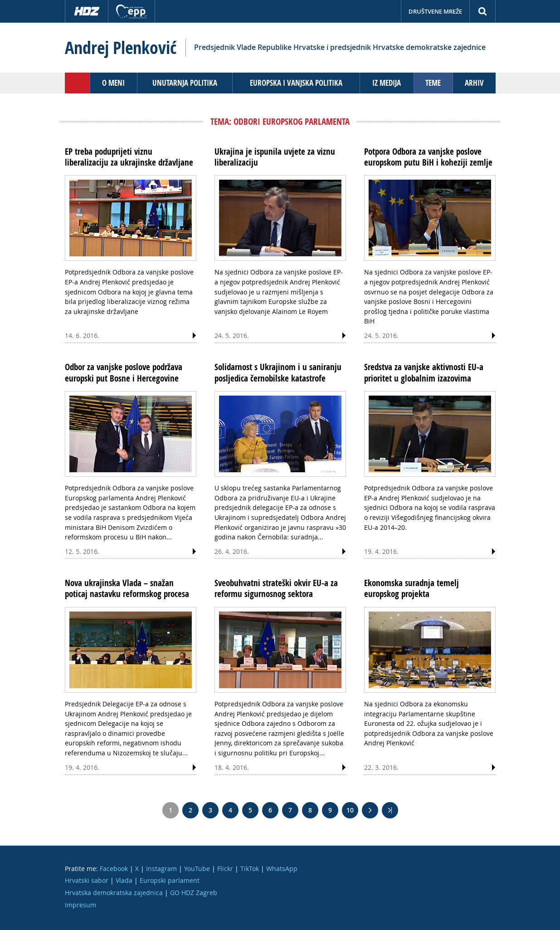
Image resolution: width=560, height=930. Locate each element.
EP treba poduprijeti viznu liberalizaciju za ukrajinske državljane (129, 157)
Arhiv (474, 83)
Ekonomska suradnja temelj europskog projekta (411, 588)
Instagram (161, 869)
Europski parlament (170, 880)
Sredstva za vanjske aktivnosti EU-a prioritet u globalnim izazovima (424, 372)
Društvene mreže (435, 11)
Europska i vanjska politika (296, 83)
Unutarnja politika (185, 83)
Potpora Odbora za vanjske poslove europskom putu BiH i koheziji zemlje (428, 157)
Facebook (114, 869)
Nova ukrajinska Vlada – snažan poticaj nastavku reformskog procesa (127, 588)
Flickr (225, 869)
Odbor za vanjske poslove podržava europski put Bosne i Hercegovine (124, 372)
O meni (113, 83)
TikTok (250, 869)
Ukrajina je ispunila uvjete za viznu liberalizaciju (275, 157)
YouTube (197, 869)
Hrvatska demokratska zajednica (114, 893)
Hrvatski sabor (87, 880)
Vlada (124, 880)
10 (350, 810)
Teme (433, 83)
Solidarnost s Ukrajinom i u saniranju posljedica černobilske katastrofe (278, 372)
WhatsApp (282, 869)
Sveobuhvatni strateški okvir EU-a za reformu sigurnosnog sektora (276, 588)
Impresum (80, 905)
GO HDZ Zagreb (194, 893)
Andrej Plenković (121, 48)
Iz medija (387, 83)
